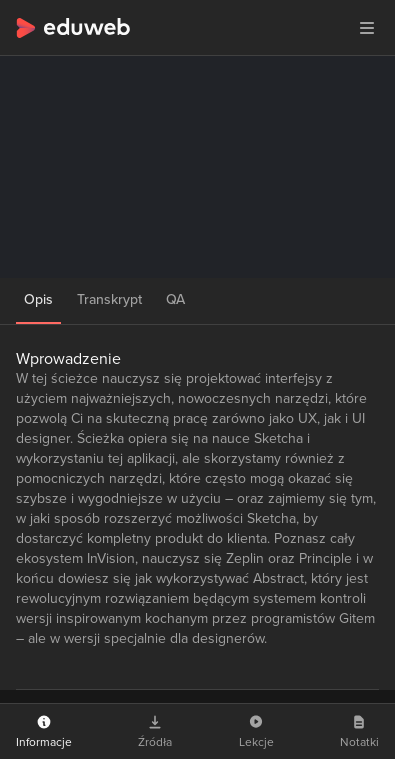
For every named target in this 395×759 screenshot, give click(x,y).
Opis (38, 299)
